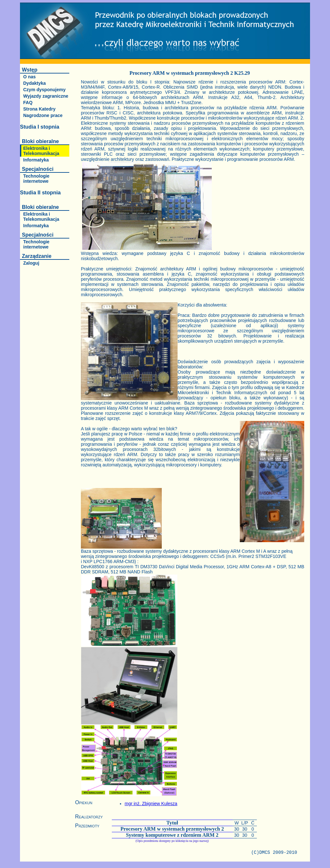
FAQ (28, 102)
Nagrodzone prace (43, 115)
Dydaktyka (34, 83)
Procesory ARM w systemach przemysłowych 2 (172, 829)
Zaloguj (31, 263)
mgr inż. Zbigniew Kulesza (151, 804)
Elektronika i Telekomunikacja (41, 151)
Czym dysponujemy (44, 90)
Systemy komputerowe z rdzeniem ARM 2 (172, 835)
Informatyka (36, 160)
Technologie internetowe (36, 179)
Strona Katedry (39, 109)
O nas (29, 77)
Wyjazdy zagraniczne (46, 96)
